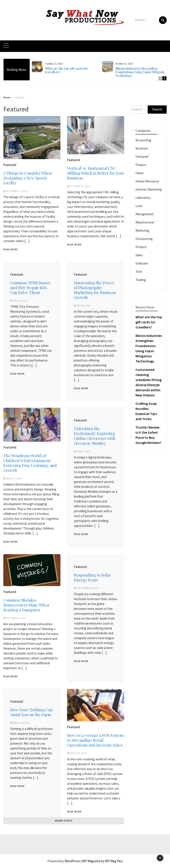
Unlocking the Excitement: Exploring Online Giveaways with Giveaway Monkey (95, 436)
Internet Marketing (149, 189)
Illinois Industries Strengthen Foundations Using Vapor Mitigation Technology (141, 72)
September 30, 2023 (88, 588)
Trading (141, 280)
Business (142, 148)
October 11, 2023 (16, 618)
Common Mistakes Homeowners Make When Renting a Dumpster (26, 605)
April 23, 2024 (14, 478)
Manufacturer (145, 222)
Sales (139, 255)
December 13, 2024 (16, 191)
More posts (64, 821)
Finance (141, 165)
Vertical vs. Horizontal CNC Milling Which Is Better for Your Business (96, 173)
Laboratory (143, 198)
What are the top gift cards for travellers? (67, 70)
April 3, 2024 (84, 451)
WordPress (72, 861)
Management (145, 214)
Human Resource (147, 181)
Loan (139, 206)
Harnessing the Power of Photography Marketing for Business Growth (95, 290)
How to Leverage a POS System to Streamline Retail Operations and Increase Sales (95, 740)
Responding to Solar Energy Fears (92, 577)
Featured (10, 165)
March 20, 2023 (78, 753)
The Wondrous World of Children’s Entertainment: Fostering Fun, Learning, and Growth (30, 463)
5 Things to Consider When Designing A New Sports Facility (28, 178)
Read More (11, 249)
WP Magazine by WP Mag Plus (102, 861)
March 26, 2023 (21, 723)
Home (140, 173)
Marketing (142, 230)
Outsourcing (144, 239)
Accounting (143, 140)
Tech (139, 272)
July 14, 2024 (20, 301)
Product (141, 247)
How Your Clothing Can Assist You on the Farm (31, 712)
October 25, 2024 (80, 186)
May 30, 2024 (83, 306)
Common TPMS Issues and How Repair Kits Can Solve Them (30, 288)
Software (142, 263)
